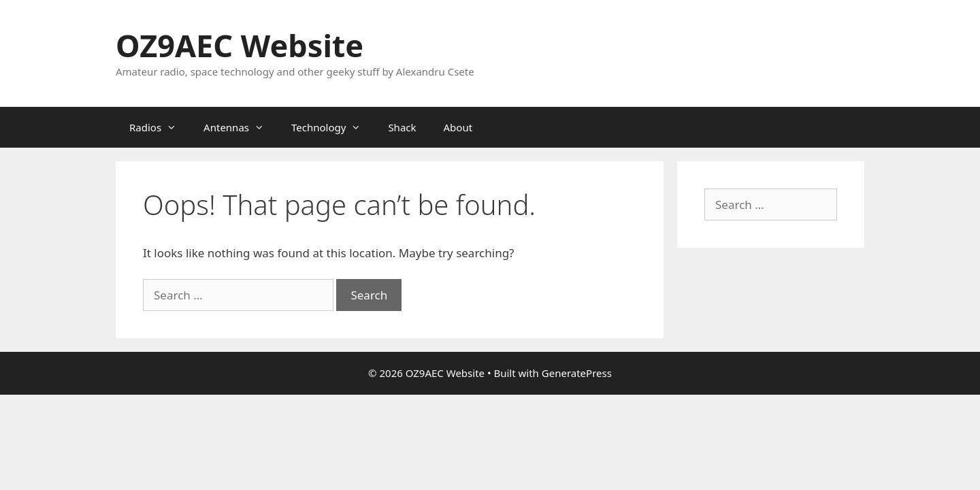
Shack (402, 127)
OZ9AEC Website (240, 45)
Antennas (241, 127)
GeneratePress (577, 373)
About (458, 127)
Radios (160, 127)
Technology (333, 127)
